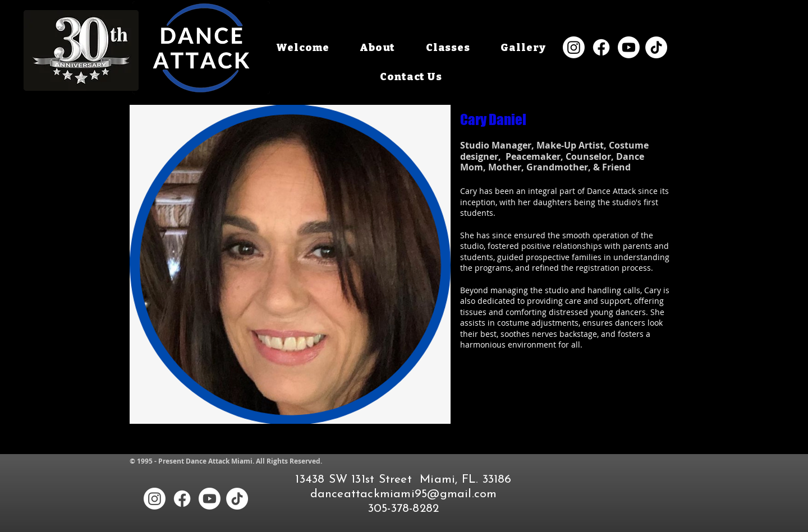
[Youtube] (629, 47)
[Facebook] (601, 47)
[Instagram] (574, 47)
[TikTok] (656, 47)
